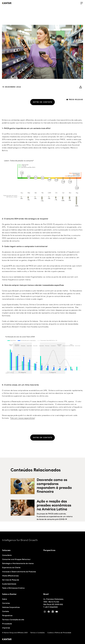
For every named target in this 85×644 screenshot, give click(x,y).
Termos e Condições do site (13, 620)
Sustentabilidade (9, 584)
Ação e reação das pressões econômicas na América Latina (54, 511)
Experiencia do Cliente (11, 568)
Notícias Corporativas (11, 607)
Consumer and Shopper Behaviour (16, 559)
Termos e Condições (38, 633)
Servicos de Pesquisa (11, 580)
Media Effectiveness (10, 576)
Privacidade (7, 624)
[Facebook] (49, 612)
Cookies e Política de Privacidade (59, 633)
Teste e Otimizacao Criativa (13, 588)
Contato (6, 612)
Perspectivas (7, 616)
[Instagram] (45, 612)
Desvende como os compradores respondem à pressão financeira (54, 491)
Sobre (5, 599)
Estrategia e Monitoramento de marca (18, 564)
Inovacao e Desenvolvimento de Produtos (19, 572)
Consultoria (7, 555)
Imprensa (6, 628)
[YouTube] (53, 612)
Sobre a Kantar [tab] (9, 594)
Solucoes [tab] (6, 550)
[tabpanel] (22, 572)
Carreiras (6, 603)
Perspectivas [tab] (49, 550)
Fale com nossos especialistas (22, 423)
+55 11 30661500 (51, 607)
